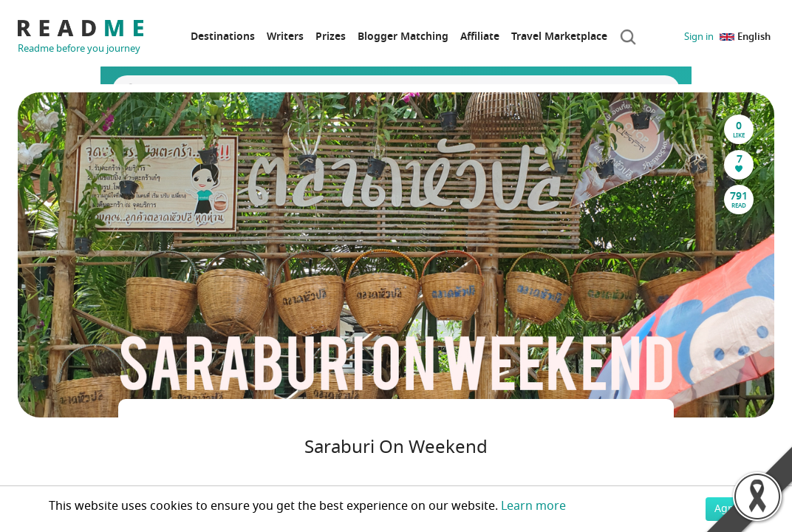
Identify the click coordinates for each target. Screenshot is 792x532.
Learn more (533, 506)
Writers (285, 37)
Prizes (331, 37)
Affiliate (480, 37)
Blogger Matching (403, 37)
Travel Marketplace (559, 37)
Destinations (223, 37)
